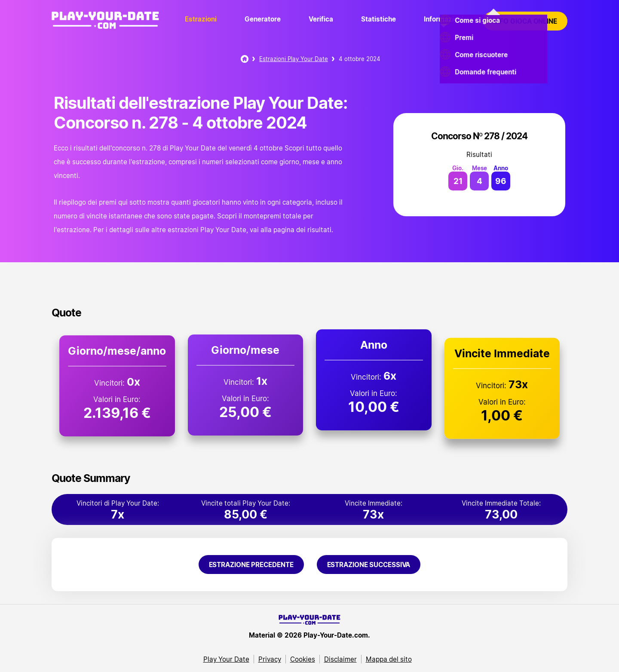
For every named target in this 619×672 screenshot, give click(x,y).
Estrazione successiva (369, 565)
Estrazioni (201, 19)
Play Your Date (226, 659)
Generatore (263, 19)
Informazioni (444, 19)
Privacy (270, 659)
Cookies (303, 659)
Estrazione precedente (251, 565)
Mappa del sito (389, 659)
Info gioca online (525, 21)
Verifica (321, 19)
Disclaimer (340, 659)
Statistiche (378, 19)
